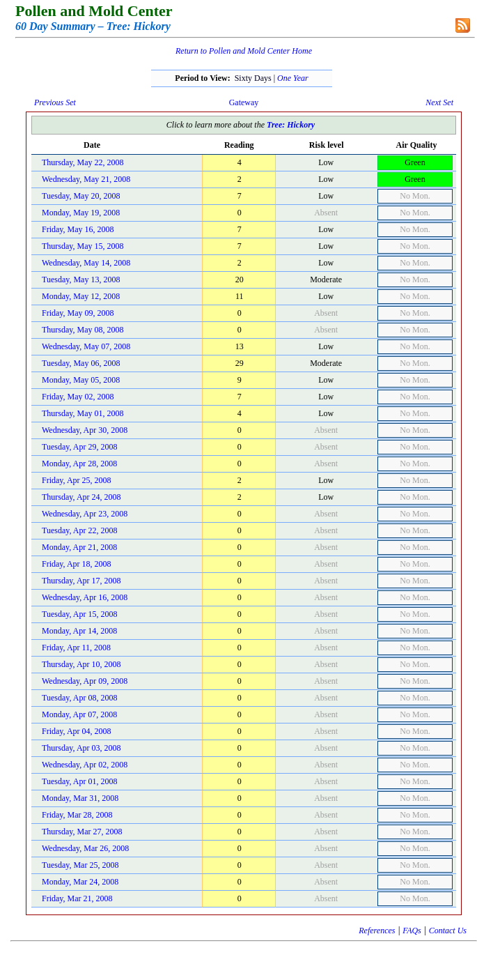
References (377, 931)
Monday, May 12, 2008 (81, 296)
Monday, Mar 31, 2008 (80, 798)
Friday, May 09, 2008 (78, 313)
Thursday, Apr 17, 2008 (81, 581)
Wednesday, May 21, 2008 (86, 179)
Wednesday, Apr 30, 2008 (85, 430)
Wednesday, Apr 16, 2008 (85, 597)
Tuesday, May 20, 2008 (81, 196)
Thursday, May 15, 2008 (83, 246)
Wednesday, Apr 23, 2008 (85, 514)
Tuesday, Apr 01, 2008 (79, 781)
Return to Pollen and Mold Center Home (244, 51)
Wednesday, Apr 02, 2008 (85, 765)
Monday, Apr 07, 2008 (79, 714)
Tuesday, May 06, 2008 (81, 363)
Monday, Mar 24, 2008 (80, 882)
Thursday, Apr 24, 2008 (81, 497)
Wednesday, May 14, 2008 (86, 263)
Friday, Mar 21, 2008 (77, 898)
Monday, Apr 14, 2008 (79, 631)
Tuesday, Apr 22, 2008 (79, 530)
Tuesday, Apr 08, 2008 (79, 698)
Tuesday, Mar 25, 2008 (80, 865)
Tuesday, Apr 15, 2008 (79, 614)
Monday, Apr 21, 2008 (79, 547)
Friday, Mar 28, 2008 (77, 815)
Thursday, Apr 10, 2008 (81, 664)
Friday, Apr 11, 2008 (76, 648)
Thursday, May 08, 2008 (83, 330)
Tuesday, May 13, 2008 (81, 280)
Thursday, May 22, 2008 (83, 162)
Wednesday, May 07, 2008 (86, 346)
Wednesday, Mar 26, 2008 (85, 848)
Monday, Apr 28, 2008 (79, 464)
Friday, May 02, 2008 (78, 397)
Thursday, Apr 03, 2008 (81, 748)
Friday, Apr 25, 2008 (77, 480)
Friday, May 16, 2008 (78, 229)
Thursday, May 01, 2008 (83, 413)
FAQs (412, 931)
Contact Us (448, 931)
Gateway (244, 102)
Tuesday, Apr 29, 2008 (79, 447)
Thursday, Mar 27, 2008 (82, 832)
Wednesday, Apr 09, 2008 (85, 681)
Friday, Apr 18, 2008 (77, 564)
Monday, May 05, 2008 (81, 380)
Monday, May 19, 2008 (81, 213)
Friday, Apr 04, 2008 (77, 731)
